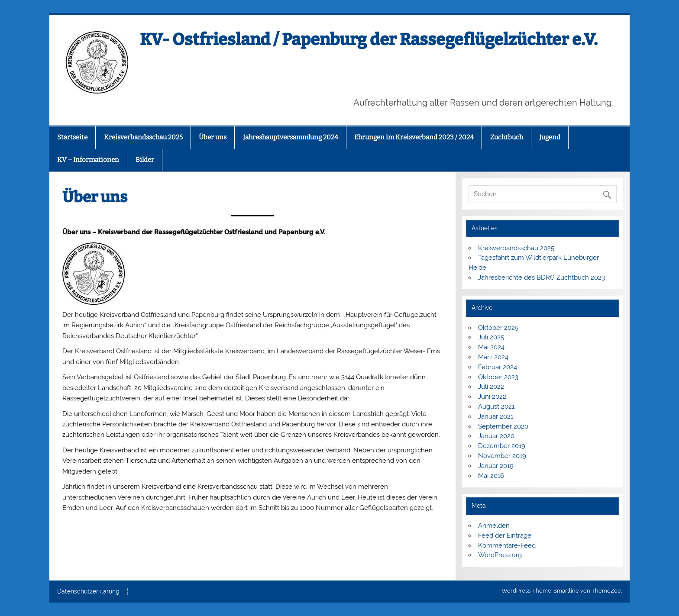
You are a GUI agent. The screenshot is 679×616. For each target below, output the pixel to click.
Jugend (550, 137)
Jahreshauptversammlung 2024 (291, 137)
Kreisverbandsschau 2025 (143, 137)
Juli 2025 (491, 337)
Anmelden (494, 526)
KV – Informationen (88, 160)
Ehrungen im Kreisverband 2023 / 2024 (414, 137)
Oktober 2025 (498, 328)
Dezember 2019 (502, 446)
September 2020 (503, 426)
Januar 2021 (496, 416)
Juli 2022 (491, 387)
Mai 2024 (491, 347)
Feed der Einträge (505, 535)
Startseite (72, 137)
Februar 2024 (498, 367)
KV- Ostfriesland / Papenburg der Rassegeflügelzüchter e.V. (369, 39)
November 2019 (502, 456)
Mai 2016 (491, 476)
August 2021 (496, 406)
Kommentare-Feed (507, 545)
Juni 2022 (492, 397)
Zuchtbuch (507, 137)
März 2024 (493, 357)
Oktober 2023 (498, 377)
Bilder (145, 160)
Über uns (213, 137)
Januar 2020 (496, 436)
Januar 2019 (496, 466)
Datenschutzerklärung (88, 592)
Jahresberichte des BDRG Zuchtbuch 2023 (542, 277)
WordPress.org (500, 555)
